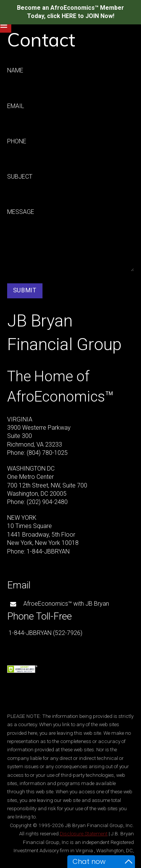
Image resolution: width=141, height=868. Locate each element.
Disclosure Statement (84, 833)
